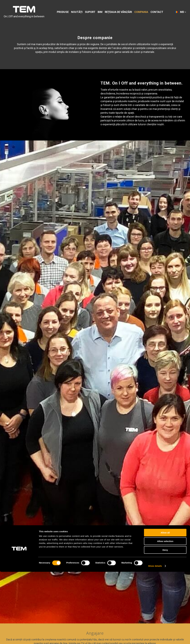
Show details (155, 638)
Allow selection (165, 614)
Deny (165, 622)
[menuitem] (63, 12)
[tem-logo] (24, 12)
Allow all (165, 605)
